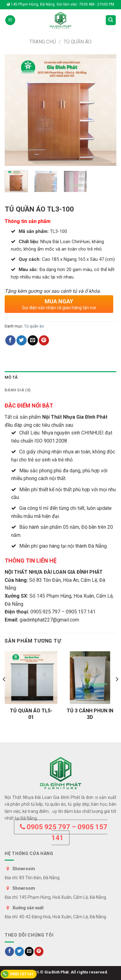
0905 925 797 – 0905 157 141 (64, 832)
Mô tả (11, 377)
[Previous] (4, 692)
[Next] (117, 692)
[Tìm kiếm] (111, 20)
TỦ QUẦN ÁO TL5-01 (31, 714)
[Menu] (10, 20)
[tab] (60, 377)
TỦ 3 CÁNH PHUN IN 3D (90, 714)
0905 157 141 (18, 974)
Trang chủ (43, 42)
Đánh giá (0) (18, 390)
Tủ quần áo (78, 42)
